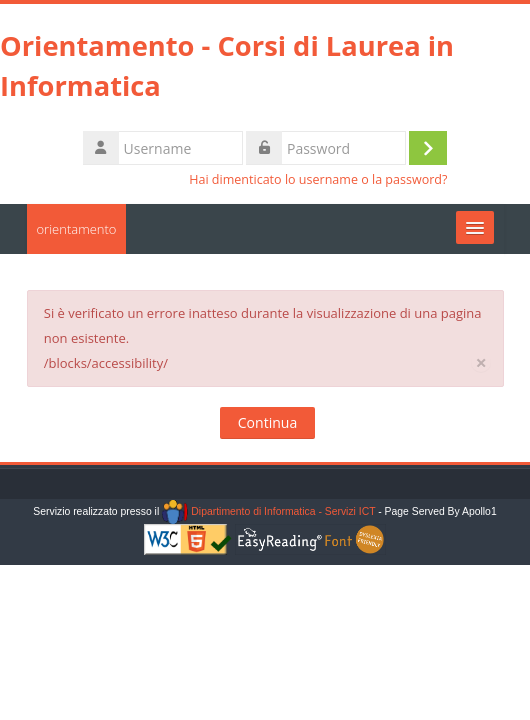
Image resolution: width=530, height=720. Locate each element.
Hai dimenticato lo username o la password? (318, 179)
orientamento (77, 229)
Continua (267, 422)
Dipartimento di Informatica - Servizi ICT (268, 511)
